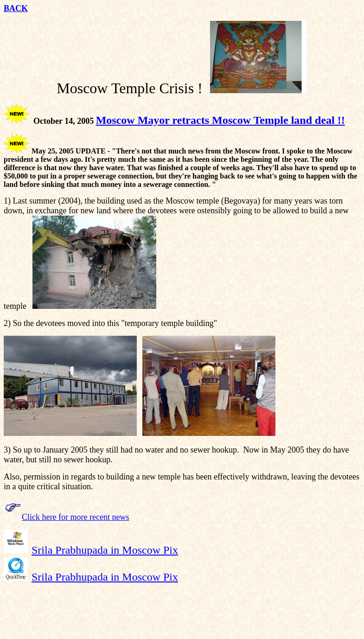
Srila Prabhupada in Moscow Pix (105, 550)
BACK (16, 8)
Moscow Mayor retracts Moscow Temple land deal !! (220, 120)
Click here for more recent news (75, 517)
